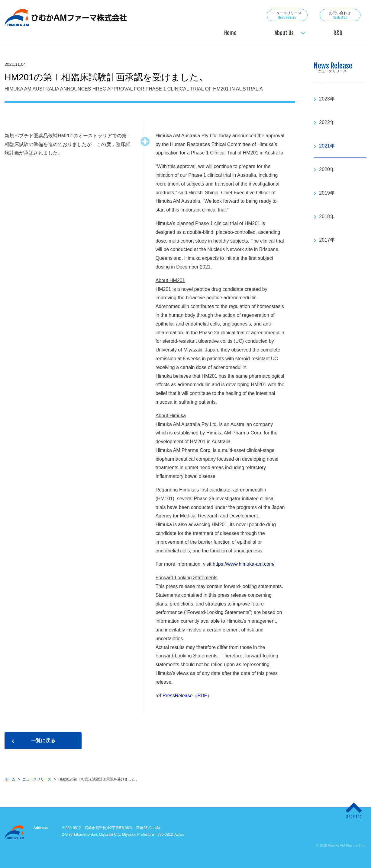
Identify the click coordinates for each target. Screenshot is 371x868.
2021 (324, 146)
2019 (324, 193)
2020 (324, 169)
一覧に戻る (43, 741)
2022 (324, 122)
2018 (324, 216)
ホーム (10, 779)
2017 (324, 240)
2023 (324, 99)
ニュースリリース (287, 15)
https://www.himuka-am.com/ (244, 564)
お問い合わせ (340, 15)
